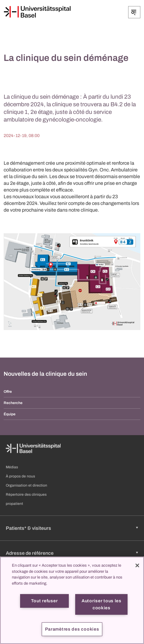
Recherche (13, 403)
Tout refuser (44, 601)
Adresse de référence (30, 553)
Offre (8, 392)
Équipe (10, 414)
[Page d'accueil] (37, 12)
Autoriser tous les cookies (102, 604)
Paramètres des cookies (72, 629)
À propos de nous (20, 476)
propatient (14, 504)
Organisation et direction (26, 485)
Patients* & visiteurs (28, 528)
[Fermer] (137, 565)
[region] (72, 600)
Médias (12, 467)
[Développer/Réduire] (134, 12)
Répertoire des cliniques (26, 494)
